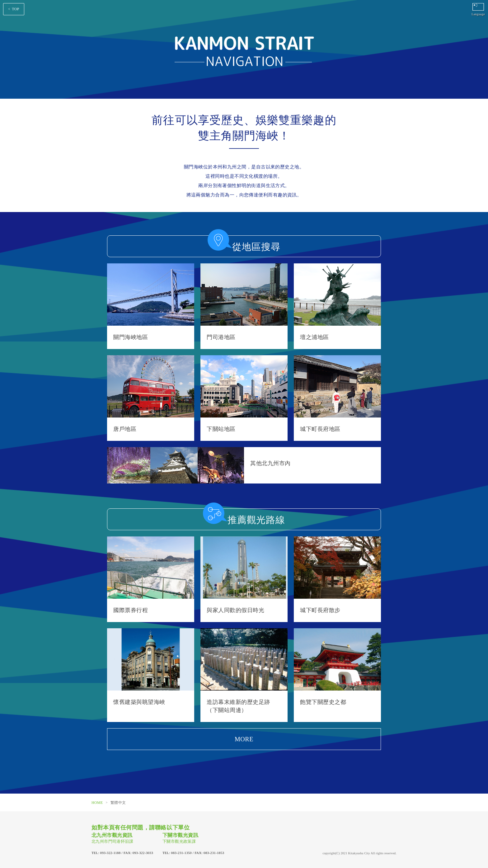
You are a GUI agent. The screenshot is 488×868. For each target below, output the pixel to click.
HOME (97, 803)
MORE (244, 739)
